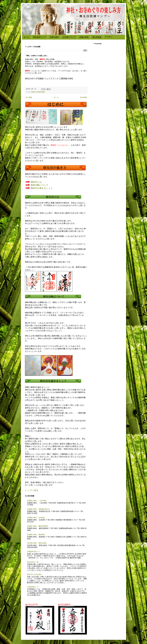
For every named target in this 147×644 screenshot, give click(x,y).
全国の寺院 (84, 37)
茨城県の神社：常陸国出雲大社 (38, 509)
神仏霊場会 (97, 37)
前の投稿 (84, 97)
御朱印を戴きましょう (42, 188)
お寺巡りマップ (69, 37)
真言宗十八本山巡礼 (34, 574)
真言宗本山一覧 (33, 562)
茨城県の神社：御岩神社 (36, 535)
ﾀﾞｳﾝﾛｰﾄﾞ (109, 37)
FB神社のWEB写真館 (38, 92)
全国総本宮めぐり (34, 552)
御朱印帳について (40, 185)
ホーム (27, 37)
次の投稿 (29, 97)
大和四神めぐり (33, 587)
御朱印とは (36, 182)
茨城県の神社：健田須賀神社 (38, 526)
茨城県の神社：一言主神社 (37, 501)
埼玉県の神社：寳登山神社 (37, 543)
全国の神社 (54, 37)
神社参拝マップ (40, 37)
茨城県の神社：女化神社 (36, 518)
